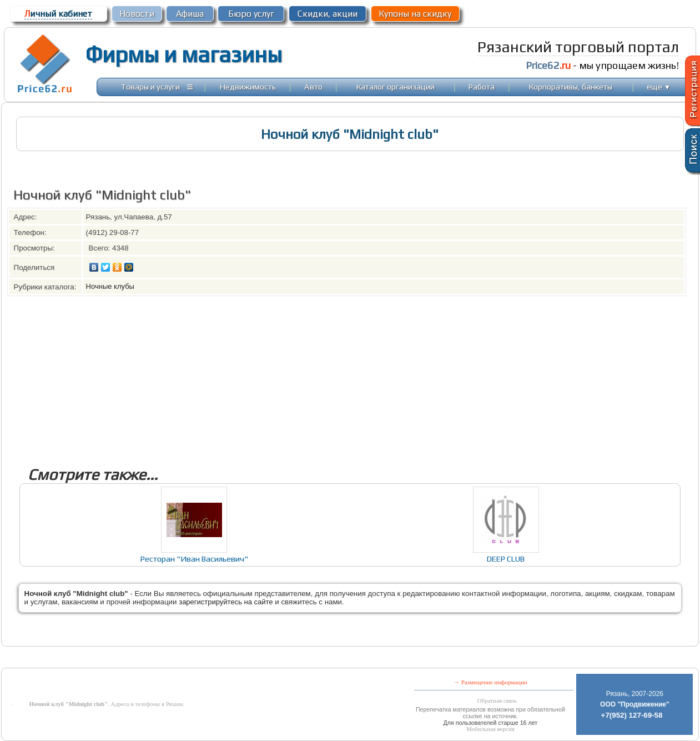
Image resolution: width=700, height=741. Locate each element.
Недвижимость (248, 86)
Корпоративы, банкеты (571, 86)
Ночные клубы (110, 286)
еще (659, 86)
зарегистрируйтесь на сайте (226, 602)
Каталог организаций (396, 86)
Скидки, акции (328, 14)
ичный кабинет (58, 14)
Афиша (190, 14)
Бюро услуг (251, 14)
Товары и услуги (150, 86)
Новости (137, 14)
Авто (313, 86)
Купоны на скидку (415, 14)
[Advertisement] (340, 374)
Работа (482, 86)
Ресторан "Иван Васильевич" (194, 559)
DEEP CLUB (506, 559)
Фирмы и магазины (183, 54)
